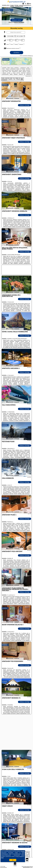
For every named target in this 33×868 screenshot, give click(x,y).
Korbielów (5, 85)
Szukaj (17, 53)
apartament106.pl (17, 2)
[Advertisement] (16, 732)
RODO (2, 858)
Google (23, 851)
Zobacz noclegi (25, 105)
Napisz (31, 867)
